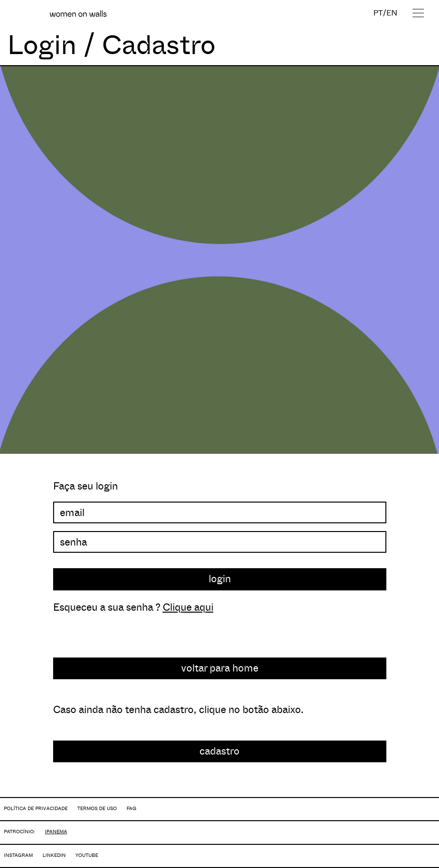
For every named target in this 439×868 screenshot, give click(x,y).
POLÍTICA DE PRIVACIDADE (36, 808)
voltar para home (220, 668)
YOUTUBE (87, 855)
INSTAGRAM (18, 855)
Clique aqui (188, 607)
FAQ (131, 808)
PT (378, 13)
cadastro (219, 751)
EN (392, 13)
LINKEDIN (54, 855)
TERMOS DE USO (97, 808)
